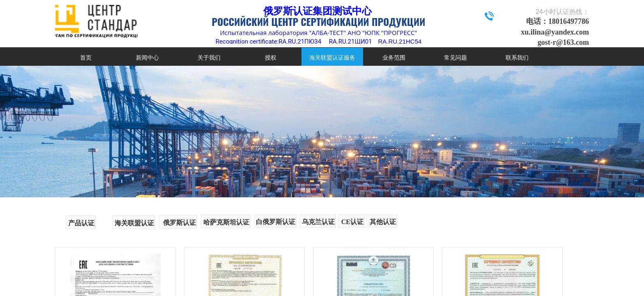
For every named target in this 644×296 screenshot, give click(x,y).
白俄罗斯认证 (276, 222)
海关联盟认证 (134, 223)
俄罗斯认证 (179, 223)
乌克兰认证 (318, 222)
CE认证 (352, 222)
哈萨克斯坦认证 (226, 222)
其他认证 (383, 222)
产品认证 (81, 223)
